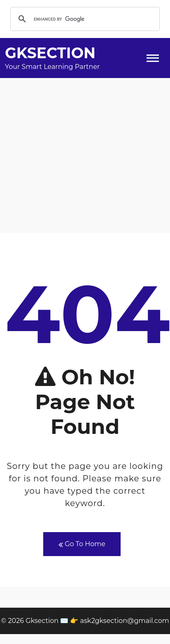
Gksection (50, 53)
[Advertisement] (85, 155)
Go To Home (82, 544)
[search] (84, 19)
